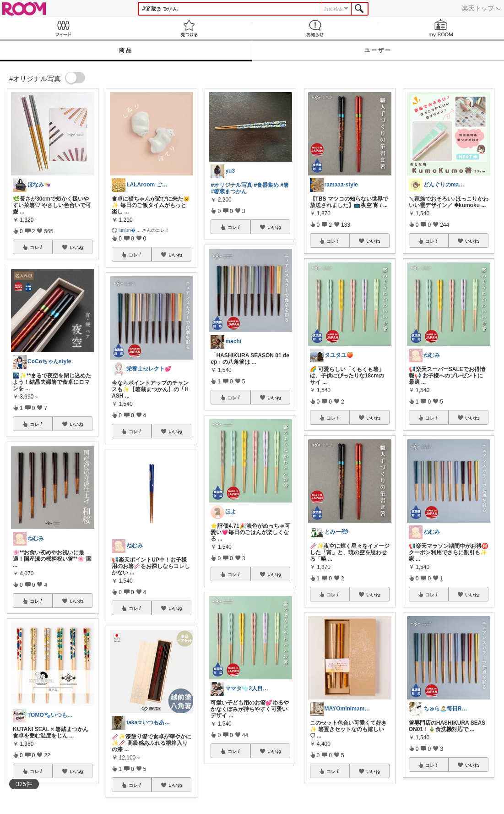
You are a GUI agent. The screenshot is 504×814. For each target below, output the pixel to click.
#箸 (285, 185)
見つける (189, 28)
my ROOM (441, 28)
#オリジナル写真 (231, 185)
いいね (76, 247)
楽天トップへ (481, 8)
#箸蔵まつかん (229, 191)
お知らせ (315, 28)
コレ (37, 247)
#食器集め (266, 185)
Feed (63, 28)
